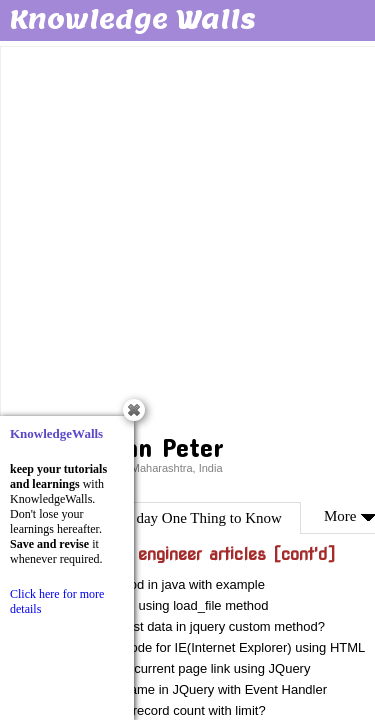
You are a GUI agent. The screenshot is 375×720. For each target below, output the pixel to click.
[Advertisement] (187, 237)
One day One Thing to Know (195, 518)
